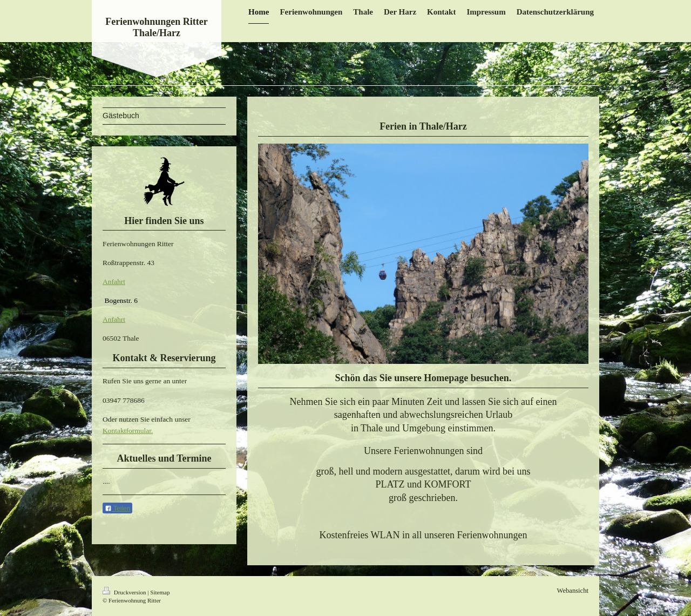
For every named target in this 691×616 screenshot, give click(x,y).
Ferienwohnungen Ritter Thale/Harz (156, 27)
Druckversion (125, 592)
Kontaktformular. (128, 431)
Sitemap (160, 592)
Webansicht (573, 591)
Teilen (117, 509)
